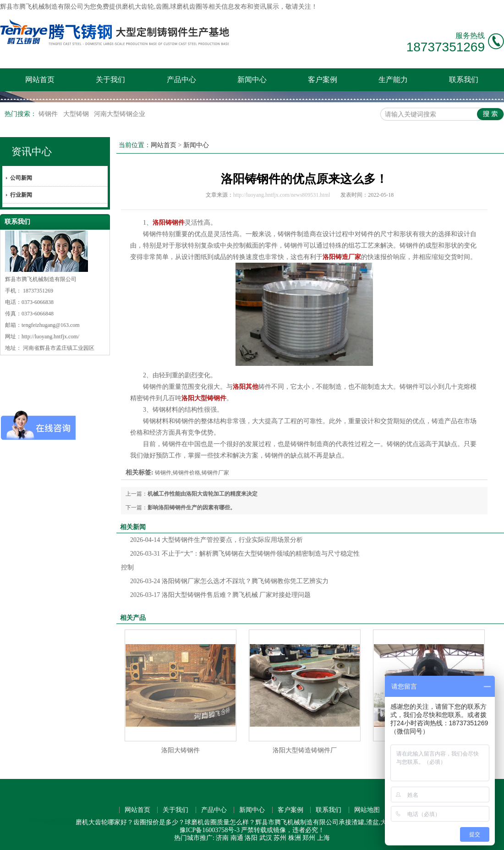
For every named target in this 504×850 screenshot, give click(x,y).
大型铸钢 (77, 114)
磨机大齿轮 (138, 7)
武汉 (266, 838)
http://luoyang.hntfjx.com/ (50, 337)
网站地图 (367, 810)
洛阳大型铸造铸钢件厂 (305, 750)
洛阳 (251, 838)
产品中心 (181, 80)
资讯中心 (32, 152)
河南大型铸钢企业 (120, 114)
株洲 (295, 838)
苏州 (280, 838)
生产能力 (393, 80)
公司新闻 (21, 178)
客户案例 (323, 80)
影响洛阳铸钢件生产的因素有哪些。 (192, 508)
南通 (237, 838)
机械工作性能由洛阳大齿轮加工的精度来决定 (203, 494)
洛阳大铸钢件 (181, 750)
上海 (323, 838)
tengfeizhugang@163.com (51, 325)
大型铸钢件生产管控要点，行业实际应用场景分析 (216, 540)
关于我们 (110, 80)
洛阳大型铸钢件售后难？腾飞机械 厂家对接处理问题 (220, 595)
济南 (222, 838)
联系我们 (464, 80)
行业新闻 (21, 195)
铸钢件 (49, 114)
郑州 (309, 838)
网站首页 (40, 80)
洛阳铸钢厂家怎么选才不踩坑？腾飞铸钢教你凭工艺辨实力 (229, 581)
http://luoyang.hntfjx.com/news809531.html (282, 195)
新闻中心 (252, 80)
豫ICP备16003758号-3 (210, 830)
